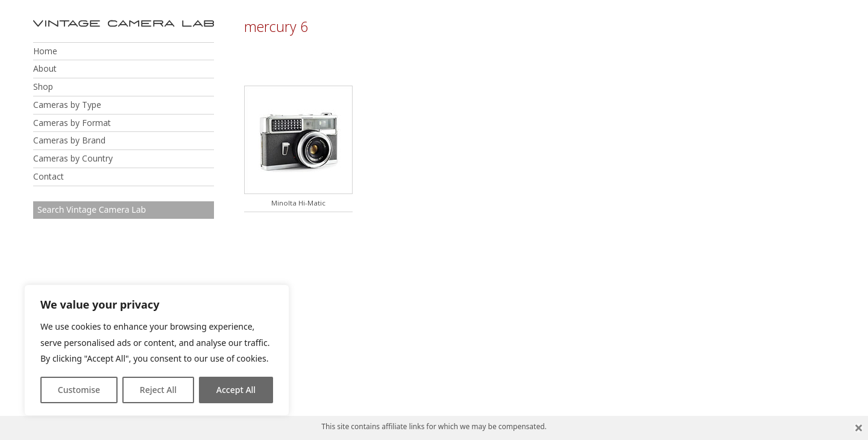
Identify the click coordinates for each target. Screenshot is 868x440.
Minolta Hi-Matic (298, 203)
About (45, 68)
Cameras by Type (67, 105)
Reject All (158, 390)
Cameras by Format (72, 123)
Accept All (236, 390)
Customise (79, 390)
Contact (49, 176)
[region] (157, 350)
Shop (43, 86)
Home (45, 51)
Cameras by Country (73, 158)
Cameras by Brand (69, 140)
